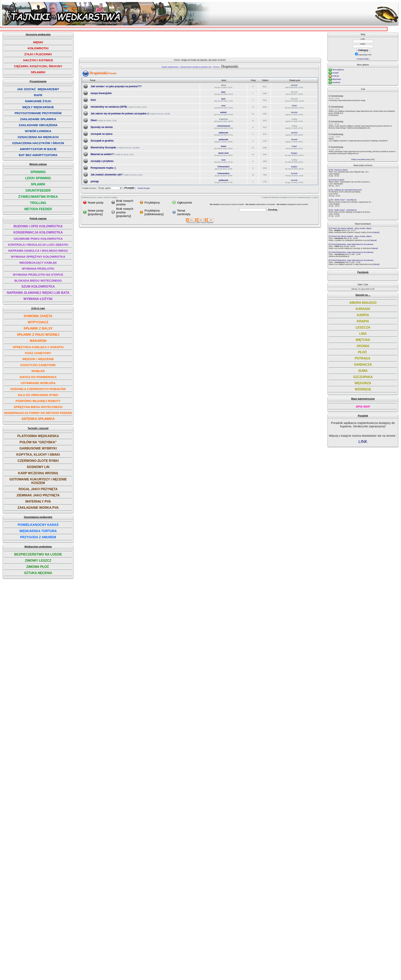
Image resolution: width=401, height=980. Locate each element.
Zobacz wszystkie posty (361, 159)
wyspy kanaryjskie (101, 93)
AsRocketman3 (224, 126)
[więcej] (376, 232)
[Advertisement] (175, 48)
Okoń (94, 120)
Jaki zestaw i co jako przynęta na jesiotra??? (116, 86)
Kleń (93, 100)
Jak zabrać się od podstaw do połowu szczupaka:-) (120, 114)
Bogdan (294, 153)
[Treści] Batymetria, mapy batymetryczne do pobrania (352, 244)
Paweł (294, 106)
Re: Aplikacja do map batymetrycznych (346, 190)
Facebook (336, 82)
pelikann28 (224, 133)
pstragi (95, 181)
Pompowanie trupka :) (103, 168)
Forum (216, 67)
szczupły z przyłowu (102, 161)
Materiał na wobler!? (102, 154)
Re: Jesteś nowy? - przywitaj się (344, 200)
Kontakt (335, 73)
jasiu (224, 92)
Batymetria (337, 79)
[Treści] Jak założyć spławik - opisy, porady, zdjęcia (351, 228)
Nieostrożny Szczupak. (104, 147)
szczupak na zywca (101, 134)
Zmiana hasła (363, 59)
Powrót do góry (144, 188)
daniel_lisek (224, 153)
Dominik (294, 85)
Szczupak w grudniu (102, 141)
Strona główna (338, 70)
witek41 (224, 112)
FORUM (336, 76)
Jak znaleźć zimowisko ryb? (106, 175)
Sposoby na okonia (102, 127)
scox (224, 106)
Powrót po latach (338, 180)
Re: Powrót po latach (339, 170)
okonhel (294, 112)
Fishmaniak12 (223, 167)
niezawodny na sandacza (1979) (109, 107)
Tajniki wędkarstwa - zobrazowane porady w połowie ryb (186, 67)
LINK (363, 441)
